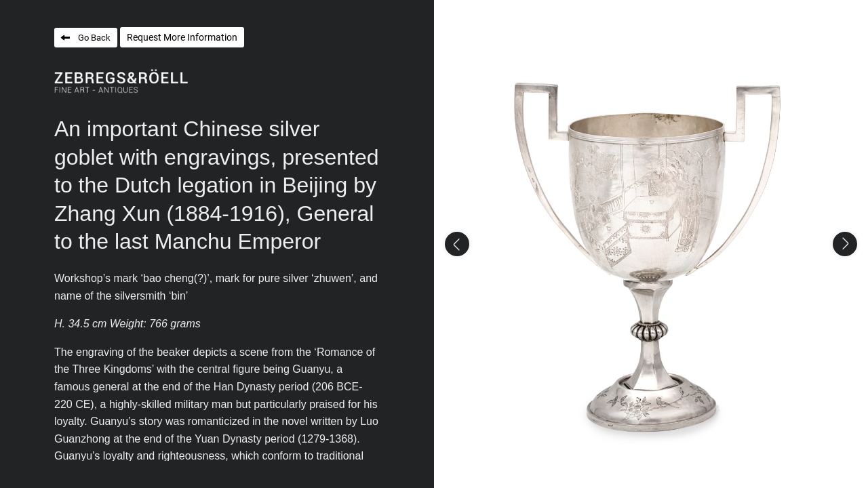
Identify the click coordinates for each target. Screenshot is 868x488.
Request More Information (182, 37)
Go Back (94, 38)
